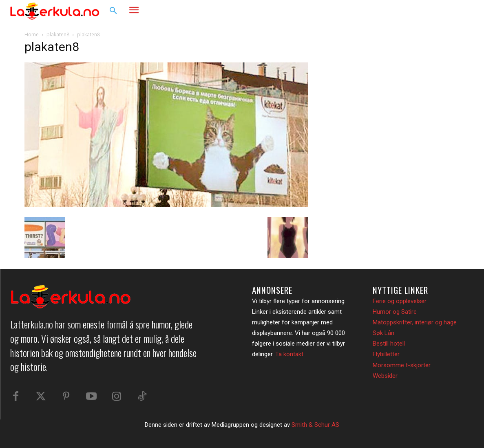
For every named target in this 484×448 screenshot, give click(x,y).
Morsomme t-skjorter (402, 365)
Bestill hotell (389, 344)
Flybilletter (386, 354)
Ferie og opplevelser (400, 301)
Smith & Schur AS (315, 425)
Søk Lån (383, 333)
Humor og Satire (395, 312)
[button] (113, 11)
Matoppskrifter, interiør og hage (415, 322)
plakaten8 (58, 34)
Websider (385, 376)
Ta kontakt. (290, 354)
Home (32, 34)
